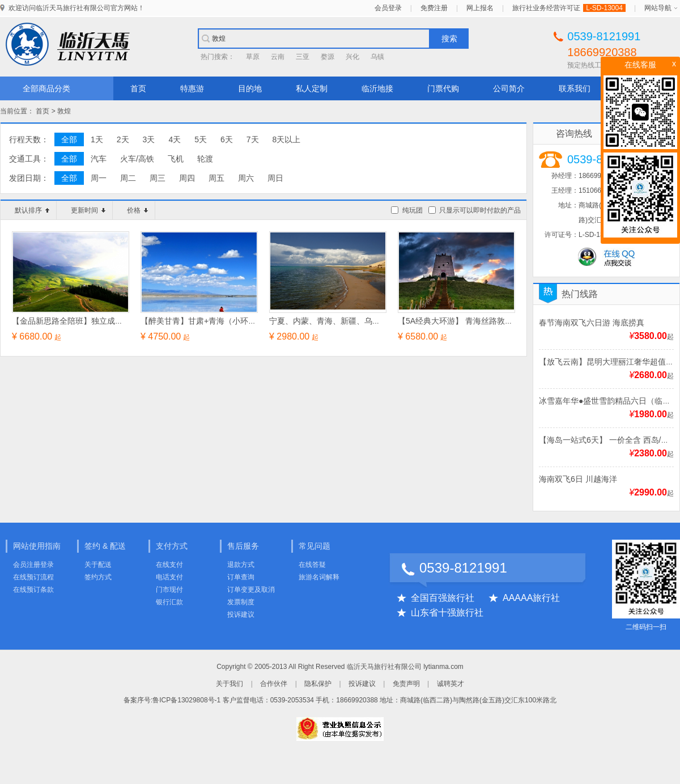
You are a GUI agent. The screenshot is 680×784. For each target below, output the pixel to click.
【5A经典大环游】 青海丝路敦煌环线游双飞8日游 (485, 321)
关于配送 (98, 565)
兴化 (352, 57)
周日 (275, 178)
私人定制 (312, 88)
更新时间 (88, 210)
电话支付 (169, 577)
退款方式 (241, 565)
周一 (99, 178)
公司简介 (509, 88)
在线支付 (169, 565)
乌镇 (377, 57)
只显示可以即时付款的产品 (480, 210)
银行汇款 (169, 602)
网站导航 (658, 8)
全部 (69, 139)
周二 (128, 178)
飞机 (176, 159)
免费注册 (434, 8)
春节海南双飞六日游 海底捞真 (592, 323)
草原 (253, 57)
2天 (123, 139)
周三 (158, 178)
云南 (278, 57)
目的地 (250, 88)
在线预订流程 (33, 577)
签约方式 (98, 577)
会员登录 (388, 8)
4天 (175, 139)
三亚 (303, 57)
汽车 (99, 159)
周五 (216, 178)
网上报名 (480, 8)
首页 (138, 88)
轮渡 (205, 159)
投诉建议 (241, 615)
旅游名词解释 (319, 577)
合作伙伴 (274, 684)
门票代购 (443, 88)
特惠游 (192, 88)
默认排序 (32, 210)
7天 (253, 139)
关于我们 (229, 684)
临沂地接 (377, 88)
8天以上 (287, 139)
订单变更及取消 (251, 590)
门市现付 (169, 590)
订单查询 (241, 577)
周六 (246, 178)
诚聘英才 (450, 684)
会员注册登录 (33, 565)
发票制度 (241, 602)
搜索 (449, 39)
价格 (137, 210)
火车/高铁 (137, 159)
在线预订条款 (33, 590)
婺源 (328, 57)
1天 (97, 139)
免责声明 (406, 684)
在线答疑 (312, 565)
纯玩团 (413, 210)
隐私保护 (318, 684)
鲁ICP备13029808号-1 (186, 700)
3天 (149, 139)
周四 (187, 178)
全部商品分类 (46, 88)
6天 (227, 139)
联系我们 (575, 88)
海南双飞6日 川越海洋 (578, 479)
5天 (201, 139)
